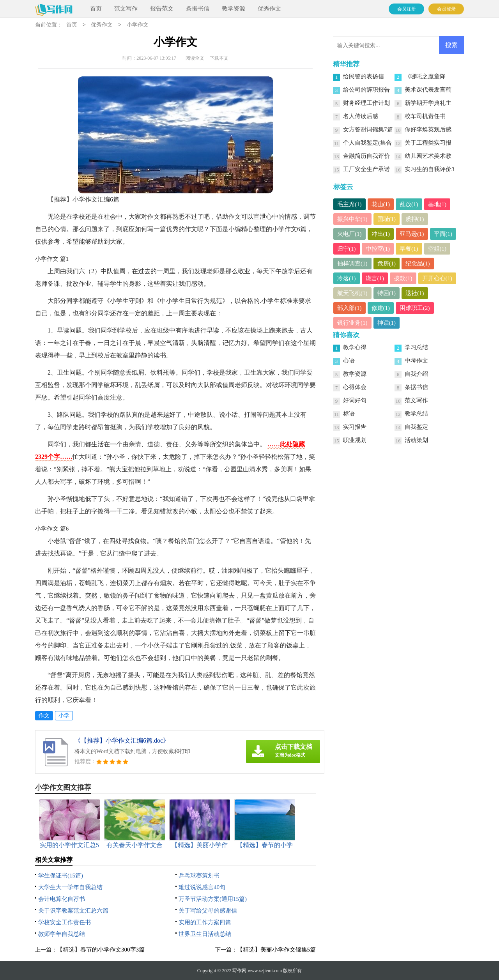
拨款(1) (403, 278)
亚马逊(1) (412, 234)
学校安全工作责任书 (65, 922)
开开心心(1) (437, 278)
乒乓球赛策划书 (199, 876)
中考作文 (416, 361)
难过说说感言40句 (202, 887)
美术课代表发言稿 (428, 90)
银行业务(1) (352, 323)
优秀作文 (269, 9)
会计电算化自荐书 (62, 899)
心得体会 (355, 387)
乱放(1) (409, 204)
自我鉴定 (416, 427)
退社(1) (415, 293)
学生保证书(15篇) (61, 876)
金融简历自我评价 (366, 156)
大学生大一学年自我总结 (70, 887)
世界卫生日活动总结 (205, 934)
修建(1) (381, 308)
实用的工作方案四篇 (205, 922)
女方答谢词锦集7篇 (368, 129)
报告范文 (162, 9)
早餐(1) (409, 249)
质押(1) (415, 219)
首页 (96, 9)
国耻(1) (387, 219)
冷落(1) (347, 278)
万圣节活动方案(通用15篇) (213, 899)
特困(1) (387, 293)
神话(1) (387, 323)
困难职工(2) (415, 308)
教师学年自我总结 (62, 934)
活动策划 (416, 440)
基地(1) (437, 204)
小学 (64, 716)
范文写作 (126, 9)
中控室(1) (378, 249)
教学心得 (355, 347)
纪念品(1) (418, 264)
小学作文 (138, 25)
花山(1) (381, 204)
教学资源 (234, 9)
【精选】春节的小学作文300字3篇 (101, 950)
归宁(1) (347, 249)
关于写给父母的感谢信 (208, 911)
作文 (44, 716)
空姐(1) (437, 249)
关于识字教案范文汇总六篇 (73, 911)
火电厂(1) (349, 234)
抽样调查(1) (352, 264)
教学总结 (416, 414)
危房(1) (387, 264)
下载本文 (219, 58)
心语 (349, 361)
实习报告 (355, 427)
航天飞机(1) (352, 293)
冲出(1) (381, 234)
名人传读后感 (361, 116)
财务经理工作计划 (366, 103)
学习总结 (416, 347)
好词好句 (355, 400)
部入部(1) (349, 308)
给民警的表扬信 (364, 76)
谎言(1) (375, 278)
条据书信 (198, 9)
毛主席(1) (349, 204)
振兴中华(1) (352, 219)
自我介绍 (416, 374)
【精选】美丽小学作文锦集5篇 (277, 950)
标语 (349, 414)
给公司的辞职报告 (366, 90)
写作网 (239, 971)
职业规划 (355, 440)
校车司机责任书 (425, 116)
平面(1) (443, 234)
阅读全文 (195, 58)
